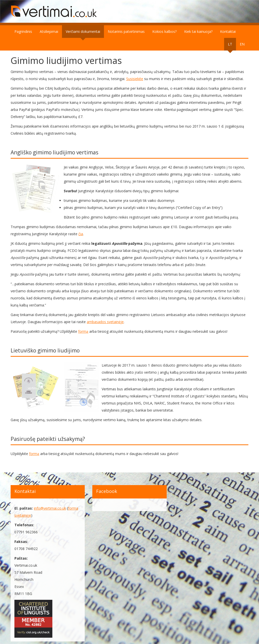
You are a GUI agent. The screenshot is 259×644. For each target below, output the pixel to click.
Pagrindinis (23, 31)
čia (81, 234)
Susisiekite (135, 79)
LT (230, 44)
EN (242, 44)
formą (83, 331)
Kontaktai (228, 31)
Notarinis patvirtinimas (126, 31)
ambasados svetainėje (105, 322)
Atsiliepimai (49, 31)
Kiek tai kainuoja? (198, 31)
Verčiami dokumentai (83, 31)
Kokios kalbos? (164, 31)
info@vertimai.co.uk (50, 508)
